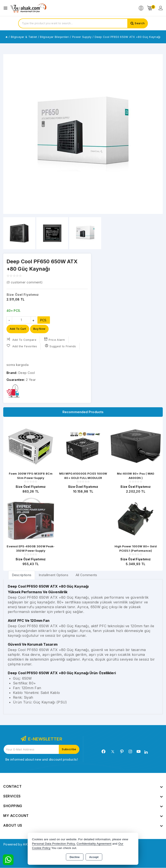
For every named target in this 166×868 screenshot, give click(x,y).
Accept (94, 857)
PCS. (44, 320)
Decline (75, 857)
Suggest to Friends (60, 346)
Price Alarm (54, 340)
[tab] (22, 575)
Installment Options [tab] (53, 575)
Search (140, 23)
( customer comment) (25, 282)
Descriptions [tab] (22, 575)
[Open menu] (7, 8)
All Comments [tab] (86, 575)
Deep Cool (26, 373)
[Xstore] (28, 8)
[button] (8, 134)
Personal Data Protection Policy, (54, 844)
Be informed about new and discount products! (41, 760)
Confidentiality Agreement (94, 844)
